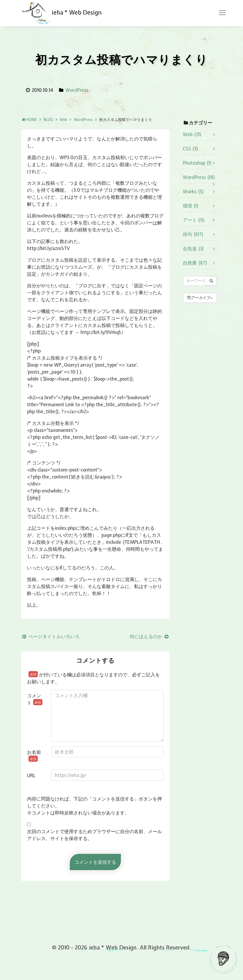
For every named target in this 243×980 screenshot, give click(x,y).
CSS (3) (191, 149)
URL (31, 775)
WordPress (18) (199, 177)
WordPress (77, 90)
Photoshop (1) (197, 163)
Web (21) (192, 134)
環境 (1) (191, 206)
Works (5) (193, 191)
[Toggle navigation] (222, 13)
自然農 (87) (195, 263)
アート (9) (194, 220)
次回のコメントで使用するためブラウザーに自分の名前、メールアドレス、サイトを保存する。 (94, 835)
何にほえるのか (150, 636)
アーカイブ (198, 298)
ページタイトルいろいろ (50, 636)
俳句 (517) (193, 234)
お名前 (34, 755)
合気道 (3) (193, 249)
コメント (35, 699)
